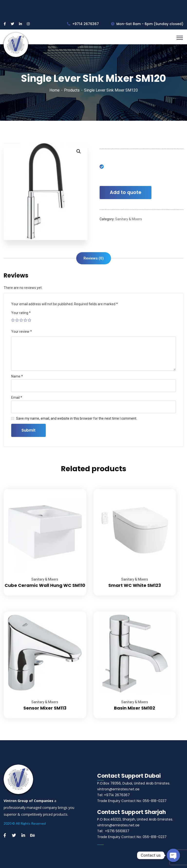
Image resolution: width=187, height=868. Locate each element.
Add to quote (126, 192)
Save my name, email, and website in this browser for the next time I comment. (77, 418)
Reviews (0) (94, 258)
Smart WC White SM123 (135, 585)
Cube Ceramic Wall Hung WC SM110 (45, 585)
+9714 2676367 (83, 24)
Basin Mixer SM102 (135, 708)
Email (17, 397)
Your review (22, 332)
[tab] (94, 258)
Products (72, 90)
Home (55, 90)
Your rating (21, 313)
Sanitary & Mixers (129, 219)
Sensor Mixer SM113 (45, 708)
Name (17, 376)
